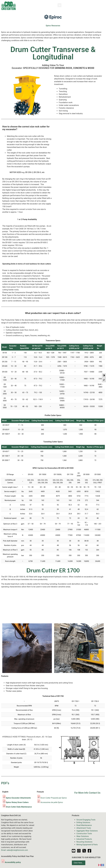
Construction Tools (84, 834)
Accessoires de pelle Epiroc (52, 802)
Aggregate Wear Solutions (87, 831)
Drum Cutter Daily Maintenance (19, 807)
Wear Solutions (83, 836)
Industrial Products (84, 839)
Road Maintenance (84, 825)
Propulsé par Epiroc (59, 798)
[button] (59, 5)
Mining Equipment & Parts (87, 845)
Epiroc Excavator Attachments (18, 798)
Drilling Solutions (83, 822)
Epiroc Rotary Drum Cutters (17, 802)
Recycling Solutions (84, 842)
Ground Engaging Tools (86, 820)
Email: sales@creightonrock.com (15, 850)
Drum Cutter (46, 798)
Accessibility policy (11, 862)
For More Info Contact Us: (88, 793)
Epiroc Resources (53, 26)
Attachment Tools (84, 828)
